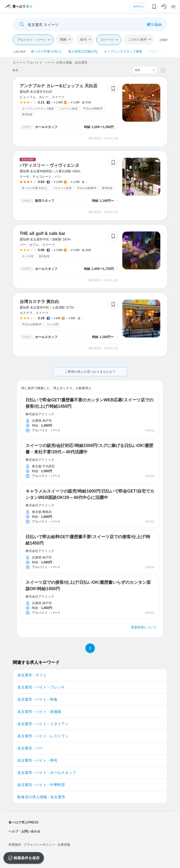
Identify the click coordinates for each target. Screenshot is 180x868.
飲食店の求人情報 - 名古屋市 (41, 797)
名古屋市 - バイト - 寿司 (37, 760)
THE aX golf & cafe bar (43, 233)
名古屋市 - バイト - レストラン (43, 736)
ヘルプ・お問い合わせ (24, 831)
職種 (63, 40)
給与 (83, 40)
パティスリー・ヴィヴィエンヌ (49, 165)
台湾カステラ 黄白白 (39, 302)
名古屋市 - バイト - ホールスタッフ (47, 773)
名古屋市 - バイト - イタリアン (43, 724)
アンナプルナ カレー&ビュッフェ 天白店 (58, 86)
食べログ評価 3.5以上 (46, 51)
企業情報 (64, 845)
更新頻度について (144, 627)
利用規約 (15, 845)
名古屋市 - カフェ (32, 675)
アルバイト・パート (32, 40)
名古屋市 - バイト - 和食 (37, 699)
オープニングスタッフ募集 (123, 51)
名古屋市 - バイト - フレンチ (41, 687)
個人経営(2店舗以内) (83, 51)
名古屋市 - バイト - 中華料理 (41, 785)
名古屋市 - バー (30, 748)
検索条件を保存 (27, 858)
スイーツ (107, 40)
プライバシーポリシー (39, 845)
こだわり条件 (137, 40)
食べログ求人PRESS (24, 822)
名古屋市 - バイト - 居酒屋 (39, 712)
